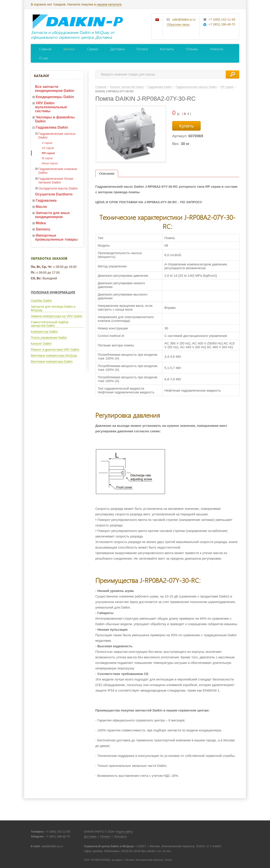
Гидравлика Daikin (52, 127)
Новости (217, 49)
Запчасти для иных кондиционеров (52, 215)
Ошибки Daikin (41, 301)
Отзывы (192, 49)
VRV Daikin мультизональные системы (51, 107)
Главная (45, 49)
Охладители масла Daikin (58, 188)
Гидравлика (46, 200)
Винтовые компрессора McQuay (54, 356)
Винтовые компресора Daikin (52, 362)
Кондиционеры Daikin (55, 97)
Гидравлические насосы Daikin (57, 135)
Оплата (142, 49)
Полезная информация (53, 292)
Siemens (43, 229)
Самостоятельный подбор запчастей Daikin (50, 324)
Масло (41, 207)
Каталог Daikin (41, 344)
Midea (41, 223)
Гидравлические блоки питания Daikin (56, 180)
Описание (107, 173)
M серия (47, 158)
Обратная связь (178, 25)
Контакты (167, 49)
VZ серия (48, 148)
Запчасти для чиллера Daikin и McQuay (53, 308)
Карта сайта (125, 832)
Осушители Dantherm (54, 194)
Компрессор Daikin (44, 332)
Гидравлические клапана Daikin (58, 171)
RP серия (48, 153)
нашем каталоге (109, 4)
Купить (186, 126)
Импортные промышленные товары (56, 237)
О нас (44, 58)
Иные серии (50, 163)
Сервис (93, 49)
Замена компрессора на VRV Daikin (57, 316)
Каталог (69, 49)
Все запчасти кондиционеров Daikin (55, 89)
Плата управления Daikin (49, 338)
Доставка (117, 49)
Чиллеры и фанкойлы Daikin (55, 119)
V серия (47, 143)
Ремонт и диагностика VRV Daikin (55, 350)
